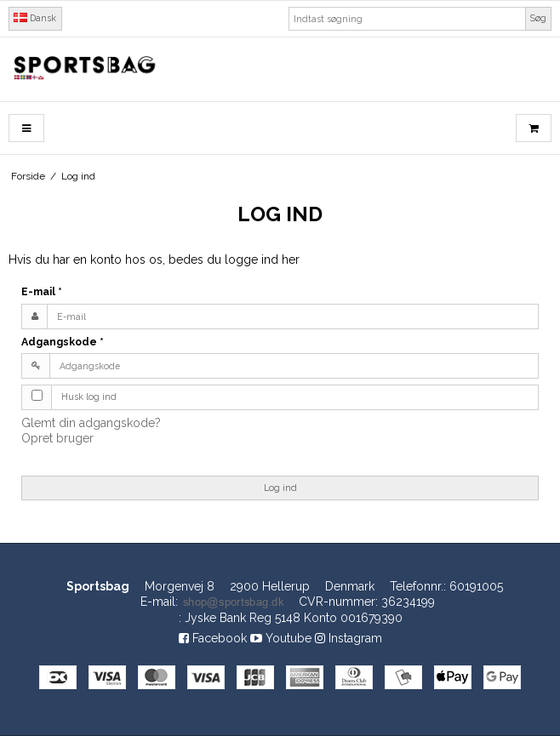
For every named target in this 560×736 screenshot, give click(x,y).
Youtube (281, 638)
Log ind (280, 488)
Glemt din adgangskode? (91, 423)
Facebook (213, 638)
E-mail (42, 291)
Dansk (35, 18)
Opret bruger (57, 438)
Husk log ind (89, 397)
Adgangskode (63, 342)
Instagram (349, 638)
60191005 (476, 586)
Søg (538, 18)
